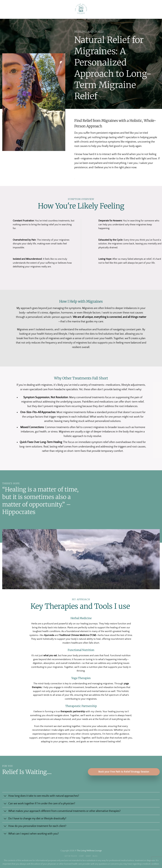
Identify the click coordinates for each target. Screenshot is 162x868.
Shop (88, 856)
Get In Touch (71, 856)
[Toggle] (5, 796)
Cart (81, 856)
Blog (95, 856)
